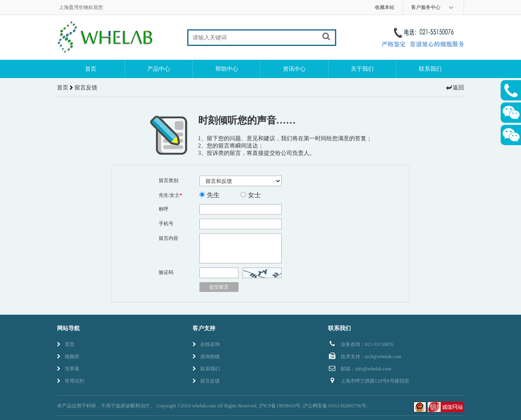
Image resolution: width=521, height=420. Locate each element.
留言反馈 (206, 381)
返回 (455, 88)
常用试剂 (71, 381)
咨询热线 (206, 357)
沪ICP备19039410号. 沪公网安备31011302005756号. (313, 406)
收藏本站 (385, 7)
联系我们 (430, 69)
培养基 (68, 369)
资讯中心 (294, 69)
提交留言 (219, 287)
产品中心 (159, 69)
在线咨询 (206, 344)
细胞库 (68, 357)
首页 (91, 69)
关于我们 (362, 69)
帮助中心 (227, 69)
